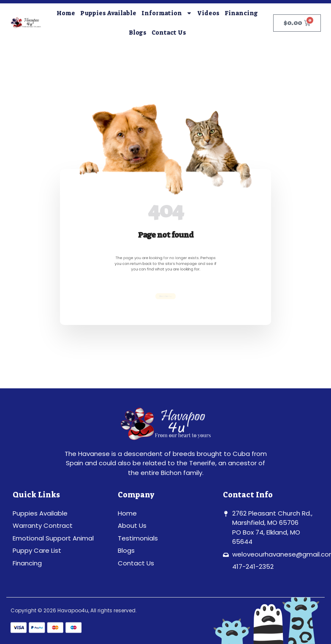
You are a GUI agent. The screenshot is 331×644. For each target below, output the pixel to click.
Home (66, 13)
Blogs (138, 33)
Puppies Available (108, 13)
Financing (241, 13)
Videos (208, 13)
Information (167, 13)
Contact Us (169, 33)
